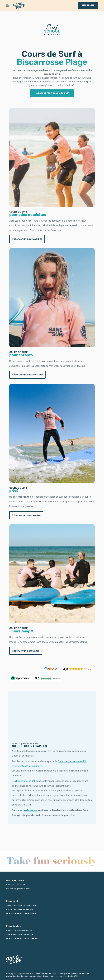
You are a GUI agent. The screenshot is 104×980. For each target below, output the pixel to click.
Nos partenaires (51, 976)
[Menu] (8, 6)
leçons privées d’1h (24, 800)
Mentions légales (43, 974)
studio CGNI (72, 976)
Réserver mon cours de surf (52, 93)
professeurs (28, 830)
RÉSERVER (88, 5)
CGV (55, 974)
